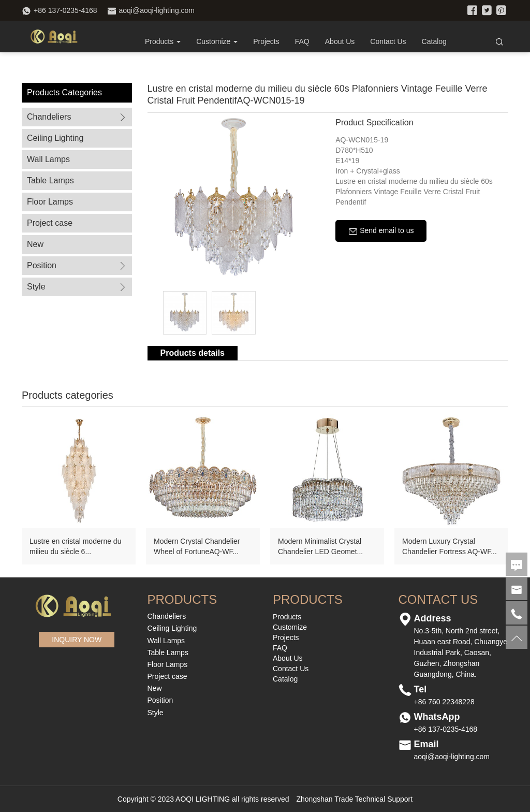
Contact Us (388, 41)
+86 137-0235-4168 (65, 10)
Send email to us (381, 231)
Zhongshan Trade (325, 799)
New (35, 244)
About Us (340, 41)
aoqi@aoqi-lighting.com (157, 10)
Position (77, 265)
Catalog (434, 41)
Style (77, 287)
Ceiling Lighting (55, 138)
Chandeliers (77, 117)
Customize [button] (217, 41)
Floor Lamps (50, 202)
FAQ (302, 41)
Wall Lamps (48, 159)
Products (163, 41)
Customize (290, 627)
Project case (50, 223)
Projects (266, 41)
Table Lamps (50, 180)
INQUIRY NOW (77, 640)
